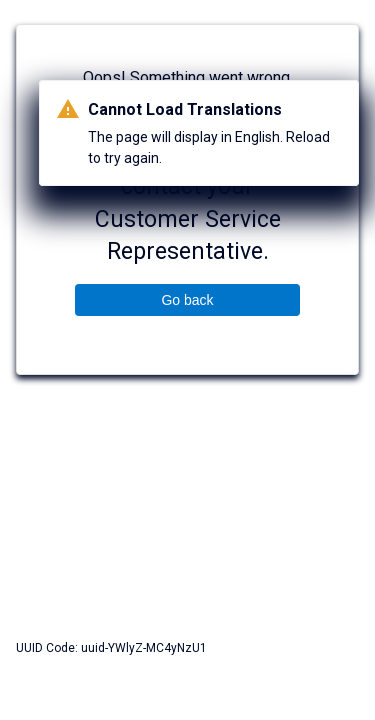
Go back (187, 300)
